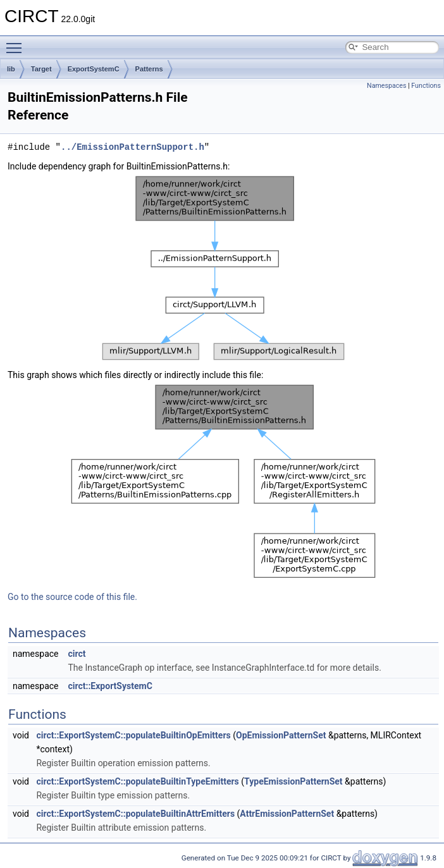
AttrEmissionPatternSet (287, 814)
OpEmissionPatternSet (281, 735)
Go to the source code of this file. (72, 597)
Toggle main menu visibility (17, 42)
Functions (426, 86)
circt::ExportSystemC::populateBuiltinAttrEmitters (135, 814)
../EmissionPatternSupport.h (133, 147)
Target (41, 69)
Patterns (149, 69)
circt (77, 654)
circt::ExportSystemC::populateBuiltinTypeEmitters (137, 781)
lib (11, 69)
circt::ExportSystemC (110, 686)
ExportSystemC (94, 69)
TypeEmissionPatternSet (293, 781)
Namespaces (386, 86)
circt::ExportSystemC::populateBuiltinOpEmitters (133, 735)
